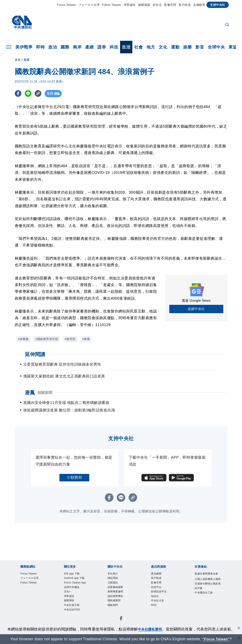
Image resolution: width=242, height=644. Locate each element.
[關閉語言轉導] (238, 638)
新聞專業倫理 (117, 594)
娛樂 (187, 47)
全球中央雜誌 (73, 589)
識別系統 (114, 579)
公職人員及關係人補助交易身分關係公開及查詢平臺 (207, 589)
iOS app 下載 (73, 574)
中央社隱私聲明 (150, 629)
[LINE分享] (29, 94)
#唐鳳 (86, 339)
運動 (175, 47)
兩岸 (77, 47)
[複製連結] (40, 94)
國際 (65, 47)
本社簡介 (114, 574)
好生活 (157, 5)
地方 (151, 47)
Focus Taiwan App (76, 584)
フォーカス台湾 (89, 5)
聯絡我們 (114, 608)
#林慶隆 (23, 339)
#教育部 (70, 339)
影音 (200, 47)
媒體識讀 (144, 5)
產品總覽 (157, 574)
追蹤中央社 (196, 309)
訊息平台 (157, 589)
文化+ (68, 594)
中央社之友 (159, 603)
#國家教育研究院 (47, 339)
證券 (102, 47)
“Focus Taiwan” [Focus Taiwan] (216, 639)
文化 (163, 47)
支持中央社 (218, 5)
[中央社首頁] (22, 23)
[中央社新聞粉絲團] (121, 623)
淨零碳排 (130, 5)
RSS (154, 608)
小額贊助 (74, 477)
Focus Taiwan (67, 5)
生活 (126, 47)
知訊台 (156, 598)
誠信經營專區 (117, 598)
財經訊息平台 (160, 594)
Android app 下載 (76, 579)
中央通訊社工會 (205, 599)
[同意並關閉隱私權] (238, 629)
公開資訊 (114, 584)
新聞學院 (70, 603)
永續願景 (199, 5)
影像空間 (170, 5)
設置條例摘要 (117, 589)
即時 (40, 47)
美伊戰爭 (24, 47)
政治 (53, 47)
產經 (89, 47)
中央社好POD (73, 613)
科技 (114, 47)
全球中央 (216, 47)
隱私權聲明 (115, 603)
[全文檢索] (228, 25)
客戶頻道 (185, 5)
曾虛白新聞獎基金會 (207, 576)
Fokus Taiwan (111, 5)
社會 (138, 47)
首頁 (18, 60)
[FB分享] (18, 94)
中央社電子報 (73, 608)
